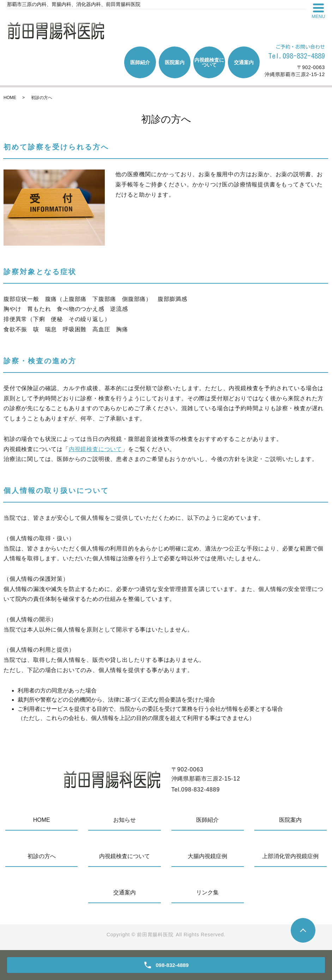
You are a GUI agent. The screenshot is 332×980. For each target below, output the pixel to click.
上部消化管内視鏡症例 (290, 856)
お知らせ (125, 820)
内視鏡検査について (209, 62)
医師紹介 (140, 62)
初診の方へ (42, 856)
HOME (10, 98)
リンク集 (207, 892)
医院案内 (175, 62)
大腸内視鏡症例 (207, 856)
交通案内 (244, 62)
